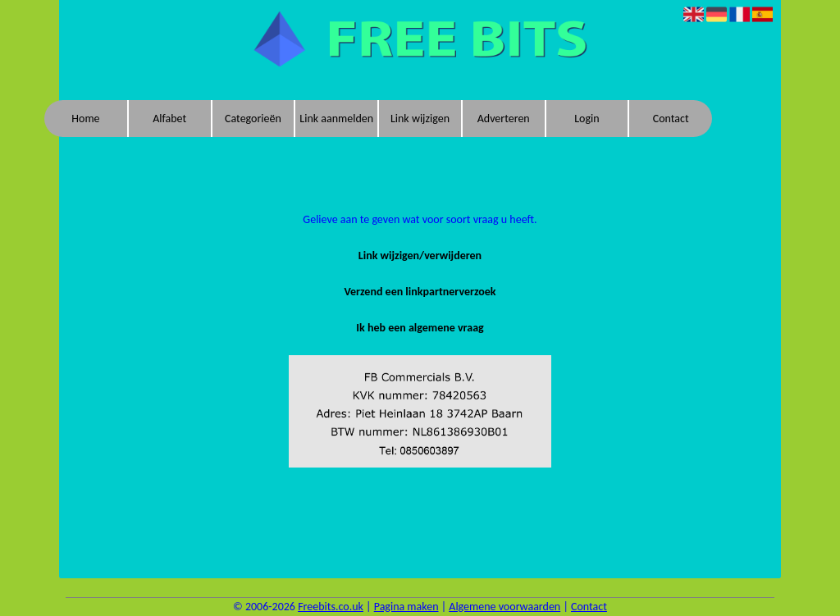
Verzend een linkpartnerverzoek (420, 292)
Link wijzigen (420, 119)
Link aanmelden (336, 119)
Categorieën (253, 119)
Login (587, 119)
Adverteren (504, 119)
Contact (671, 119)
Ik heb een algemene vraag (420, 328)
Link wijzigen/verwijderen (420, 256)
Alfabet (169, 119)
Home (85, 119)
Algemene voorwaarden (504, 607)
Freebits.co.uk (331, 607)
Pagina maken (406, 607)
